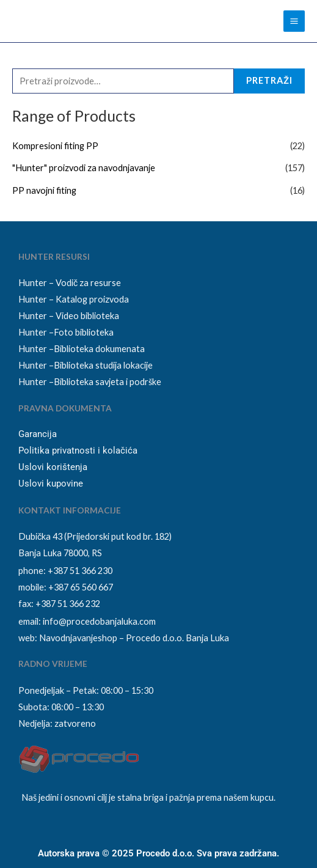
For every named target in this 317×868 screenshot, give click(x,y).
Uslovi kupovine (51, 484)
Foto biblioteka (84, 332)
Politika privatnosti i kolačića (78, 451)
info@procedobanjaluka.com (99, 621)
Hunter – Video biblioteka (69, 316)
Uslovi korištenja (53, 467)
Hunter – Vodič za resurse (70, 283)
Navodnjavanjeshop (78, 638)
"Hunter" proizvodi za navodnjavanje (84, 168)
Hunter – (36, 332)
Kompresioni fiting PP (55, 146)
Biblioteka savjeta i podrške (107, 382)
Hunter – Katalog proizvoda (74, 299)
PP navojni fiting (44, 190)
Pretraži (269, 80)
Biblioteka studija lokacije (103, 365)
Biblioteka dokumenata (99, 349)
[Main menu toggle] (294, 21)
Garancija (38, 434)
